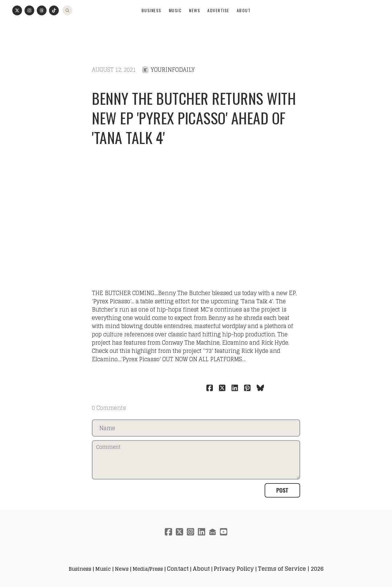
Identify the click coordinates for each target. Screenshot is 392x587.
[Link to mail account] (213, 528)
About (244, 27)
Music (175, 27)
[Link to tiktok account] (54, 27)
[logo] (196, 11)
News (194, 27)
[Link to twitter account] (17, 27)
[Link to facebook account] (168, 528)
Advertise (218, 27)
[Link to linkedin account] (202, 528)
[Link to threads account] (42, 27)
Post (282, 486)
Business (151, 27)
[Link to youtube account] (224, 528)
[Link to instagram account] (29, 27)
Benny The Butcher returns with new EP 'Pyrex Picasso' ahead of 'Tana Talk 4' (194, 114)
